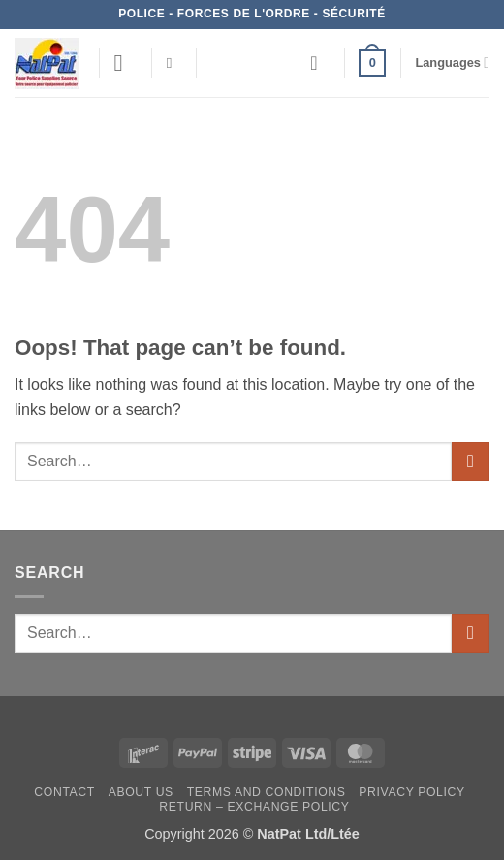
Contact (64, 792)
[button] (126, 63)
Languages (452, 63)
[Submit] (471, 461)
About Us (141, 792)
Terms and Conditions (267, 792)
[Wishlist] (320, 63)
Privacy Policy (411, 792)
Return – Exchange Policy (254, 807)
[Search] (174, 63)
